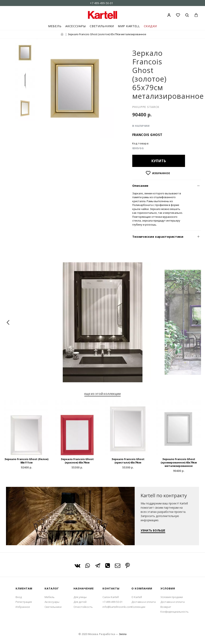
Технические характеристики (158, 237)
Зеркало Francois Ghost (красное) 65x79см (77, 461)
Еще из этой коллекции (102, 394)
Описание (140, 186)
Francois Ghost (147, 135)
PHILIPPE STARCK (146, 107)
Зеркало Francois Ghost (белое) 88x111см (26, 461)
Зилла (123, 634)
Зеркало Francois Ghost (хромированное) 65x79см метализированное (179, 463)
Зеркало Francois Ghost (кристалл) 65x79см (128, 461)
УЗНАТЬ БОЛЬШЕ (153, 530)
